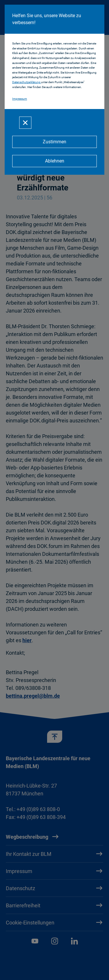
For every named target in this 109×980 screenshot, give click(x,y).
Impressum (20, 99)
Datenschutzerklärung (27, 82)
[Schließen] (25, 123)
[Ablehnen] (54, 161)
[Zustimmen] (54, 142)
